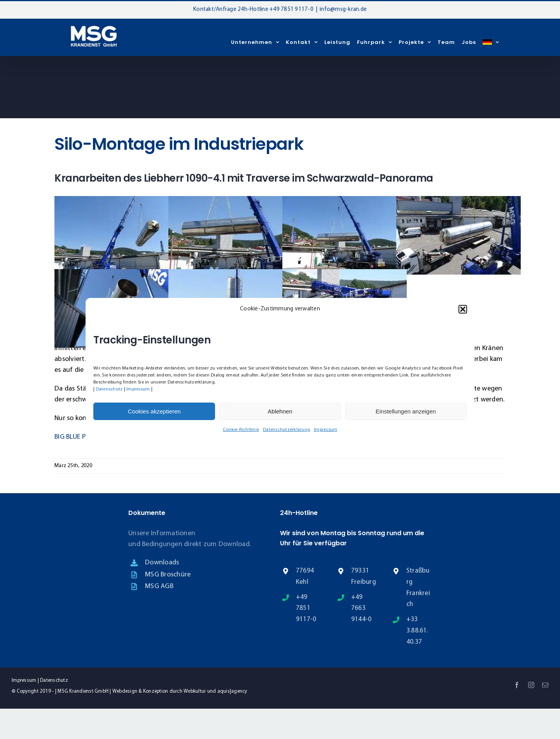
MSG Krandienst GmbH (83, 691)
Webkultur (195, 691)
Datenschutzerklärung (286, 430)
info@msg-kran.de (343, 10)
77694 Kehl (305, 576)
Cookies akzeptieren (154, 411)
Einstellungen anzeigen (406, 411)
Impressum (138, 389)
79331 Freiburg (364, 576)
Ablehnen (280, 411)
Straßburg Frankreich (418, 588)
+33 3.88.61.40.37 (417, 631)
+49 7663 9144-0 (361, 609)
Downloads (162, 563)
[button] (463, 309)
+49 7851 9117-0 (291, 10)
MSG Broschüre (168, 575)
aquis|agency (232, 691)
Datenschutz (109, 389)
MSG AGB (159, 586)
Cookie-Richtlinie (241, 430)
